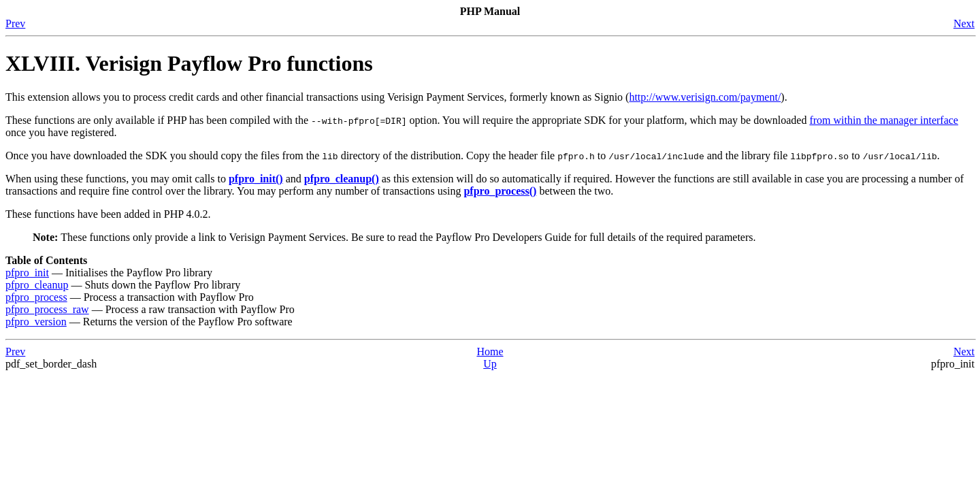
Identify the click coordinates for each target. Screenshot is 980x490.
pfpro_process (36, 297)
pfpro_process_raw (47, 309)
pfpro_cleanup (37, 285)
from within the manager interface (884, 120)
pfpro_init (27, 273)
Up (490, 364)
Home (490, 352)
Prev (15, 23)
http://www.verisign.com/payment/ (705, 97)
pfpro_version (36, 322)
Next (964, 23)
